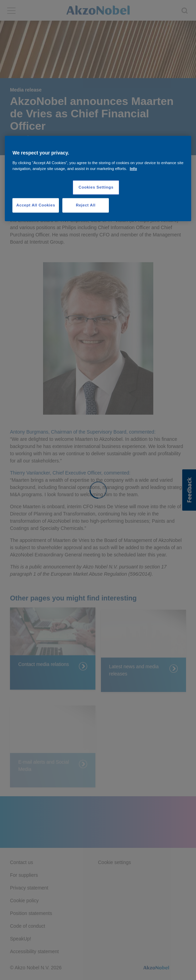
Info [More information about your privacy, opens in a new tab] (133, 169)
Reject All (86, 205)
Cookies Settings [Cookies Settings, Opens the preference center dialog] (96, 187)
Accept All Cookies (36, 205)
